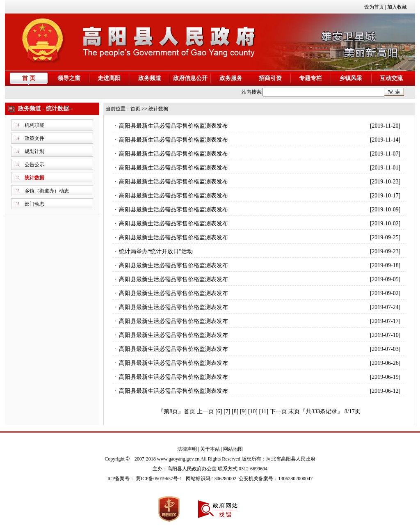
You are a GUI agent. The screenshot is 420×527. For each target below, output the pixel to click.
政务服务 (231, 78)
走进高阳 (109, 78)
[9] (243, 411)
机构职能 (34, 125)
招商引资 (270, 78)
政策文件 (34, 138)
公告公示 (34, 165)
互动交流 (391, 78)
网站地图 (233, 449)
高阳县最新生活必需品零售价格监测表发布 (173, 126)
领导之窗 (69, 78)
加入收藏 (397, 7)
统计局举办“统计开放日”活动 (156, 251)
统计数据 (34, 178)
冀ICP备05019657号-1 (159, 479)
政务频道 (150, 78)
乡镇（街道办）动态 (47, 191)
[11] (264, 411)
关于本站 (210, 449)
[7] (227, 411)
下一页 (278, 411)
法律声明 (187, 449)
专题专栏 (310, 78)
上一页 (205, 411)
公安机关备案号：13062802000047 (276, 479)
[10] (253, 411)
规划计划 (34, 151)
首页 (135, 109)
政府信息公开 (190, 78)
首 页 (29, 78)
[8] (235, 411)
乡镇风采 (351, 78)
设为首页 (374, 7)
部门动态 (34, 204)
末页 (294, 411)
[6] (219, 411)
